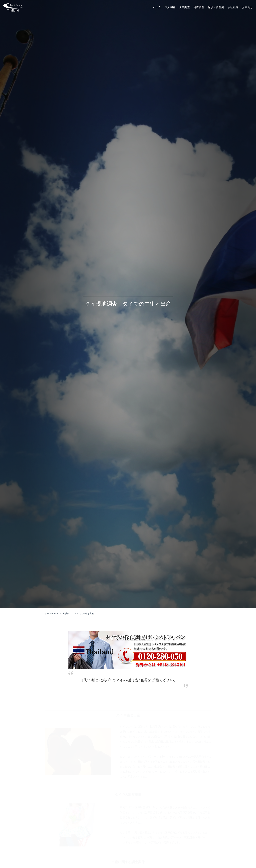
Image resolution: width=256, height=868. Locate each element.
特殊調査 (199, 8)
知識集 (66, 614)
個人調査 (170, 8)
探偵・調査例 (216, 8)
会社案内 (233, 8)
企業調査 (184, 8)
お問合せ (247, 8)
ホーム (157, 8)
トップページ (51, 614)
